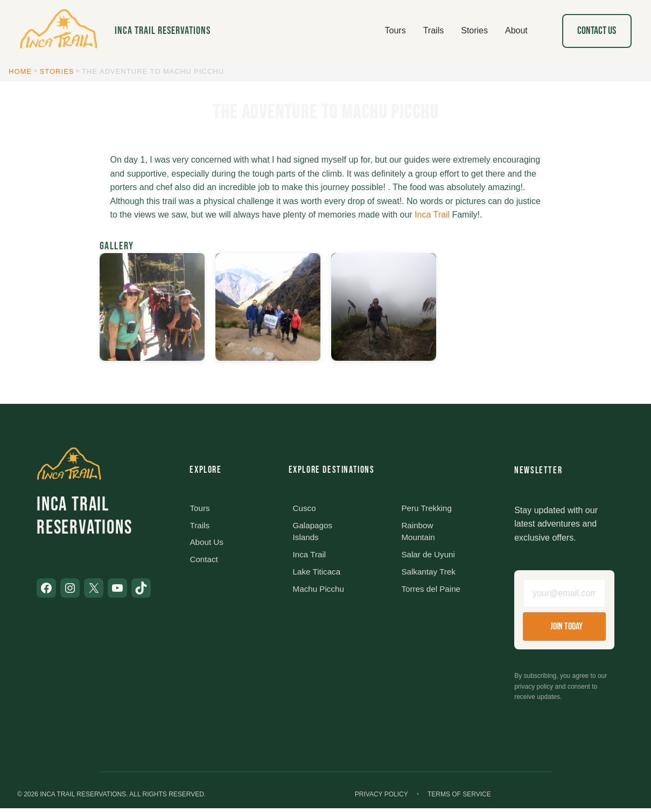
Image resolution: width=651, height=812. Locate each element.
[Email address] (564, 596)
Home (20, 71)
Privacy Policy (381, 797)
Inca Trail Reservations (163, 31)
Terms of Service (459, 797)
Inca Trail (432, 215)
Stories (57, 71)
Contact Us (597, 31)
